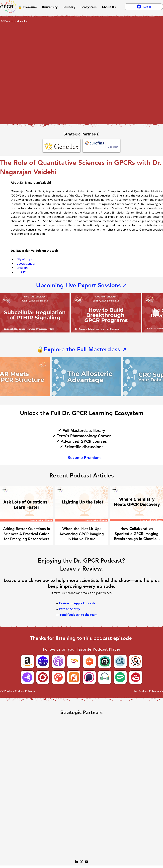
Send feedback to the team (79, 615)
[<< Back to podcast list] (16, 21)
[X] (81, 862)
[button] (28, 7)
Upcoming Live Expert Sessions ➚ (82, 285)
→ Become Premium (81, 458)
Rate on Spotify (70, 609)
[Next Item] (156, 313)
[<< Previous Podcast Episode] (19, 691)
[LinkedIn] (76, 862)
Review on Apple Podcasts (77, 603)
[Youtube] (86, 862)
